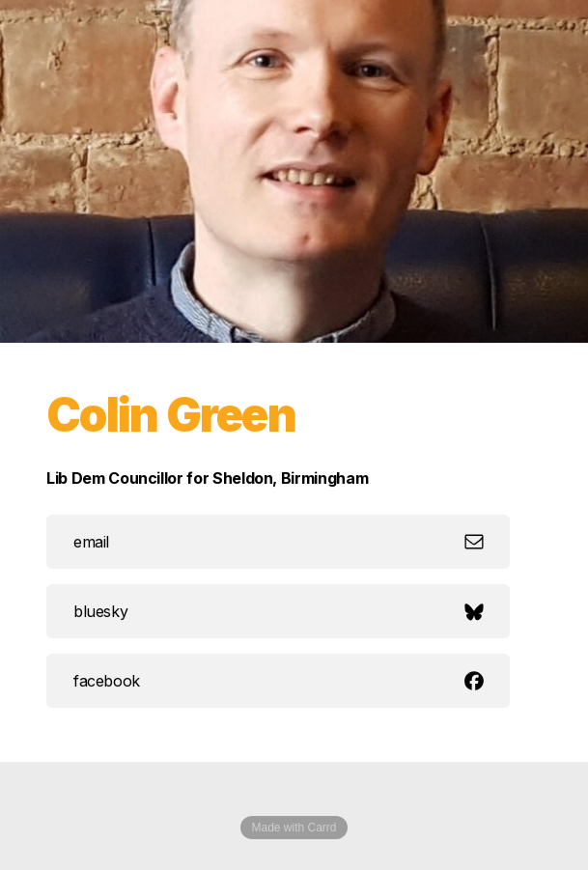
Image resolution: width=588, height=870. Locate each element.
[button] (278, 542)
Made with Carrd (294, 828)
